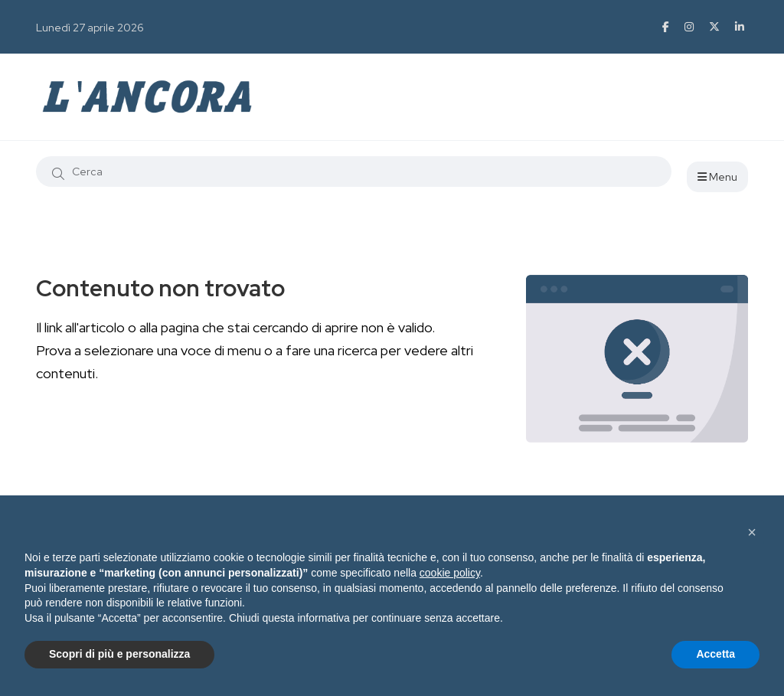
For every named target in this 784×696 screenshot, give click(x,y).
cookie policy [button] (450, 573)
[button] (752, 532)
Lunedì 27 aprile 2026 (90, 28)
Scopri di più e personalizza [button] (119, 654)
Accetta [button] (715, 654)
